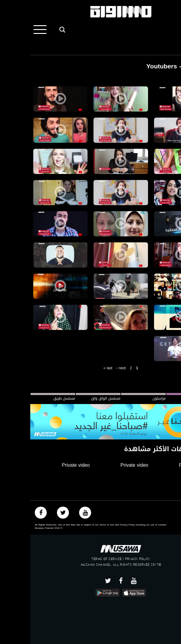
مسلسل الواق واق (76, 398)
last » (77, 368)
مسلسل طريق (34, 398)
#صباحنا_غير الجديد (166, 398)
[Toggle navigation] (10, 30)
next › (91, 368)
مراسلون (129, 398)
